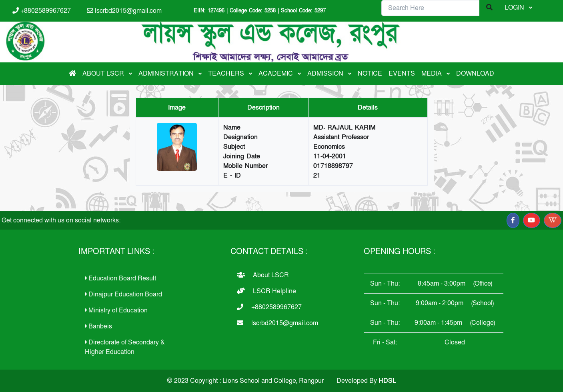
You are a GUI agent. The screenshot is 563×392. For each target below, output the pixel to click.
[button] (513, 221)
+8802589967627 (42, 11)
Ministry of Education (116, 310)
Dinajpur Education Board (123, 294)
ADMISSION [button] (326, 74)
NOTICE (370, 74)
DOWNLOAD (475, 74)
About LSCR (263, 275)
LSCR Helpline (266, 291)
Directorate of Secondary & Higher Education (125, 347)
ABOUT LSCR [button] (104, 74)
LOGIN (515, 8)
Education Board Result (120, 278)
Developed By (366, 381)
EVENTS (402, 74)
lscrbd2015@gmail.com (124, 11)
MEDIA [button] (432, 74)
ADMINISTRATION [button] (167, 74)
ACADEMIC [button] (276, 74)
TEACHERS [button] (227, 74)
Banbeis (98, 326)
